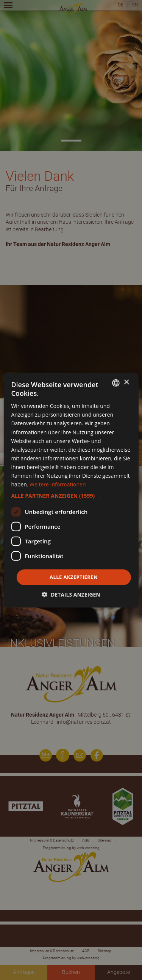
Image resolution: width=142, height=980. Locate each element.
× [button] (126, 382)
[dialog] (71, 490)
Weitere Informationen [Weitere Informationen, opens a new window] (58, 484)
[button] (71, 496)
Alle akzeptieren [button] (74, 577)
